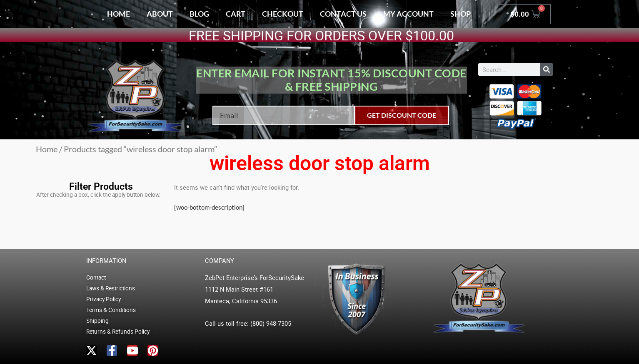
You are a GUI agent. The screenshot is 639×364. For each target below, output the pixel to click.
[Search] (547, 69)
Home (119, 14)
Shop (461, 14)
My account (408, 14)
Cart (236, 14)
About (160, 14)
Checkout (283, 14)
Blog (199, 14)
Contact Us (343, 14)
